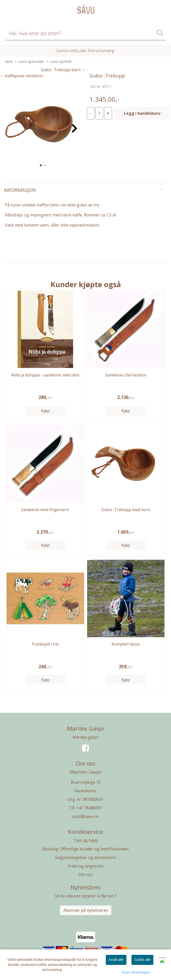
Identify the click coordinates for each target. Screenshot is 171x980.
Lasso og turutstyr (30, 62)
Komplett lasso (126, 644)
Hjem (9, 61)
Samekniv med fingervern (45, 510)
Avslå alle (116, 960)
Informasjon (20, 190)
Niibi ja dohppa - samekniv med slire (45, 375)
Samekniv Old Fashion (126, 375)
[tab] (85, 190)
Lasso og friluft (59, 62)
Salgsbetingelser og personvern (86, 857)
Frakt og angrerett (86, 866)
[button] (41, 165)
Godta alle (142, 960)
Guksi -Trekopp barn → (63, 70)
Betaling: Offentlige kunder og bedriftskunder (86, 849)
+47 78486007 (89, 808)
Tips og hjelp (86, 840)
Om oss (86, 875)
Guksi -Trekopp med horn (126, 510)
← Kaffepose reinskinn (22, 76)
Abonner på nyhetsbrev (86, 910)
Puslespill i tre (45, 644)
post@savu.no (86, 816)
